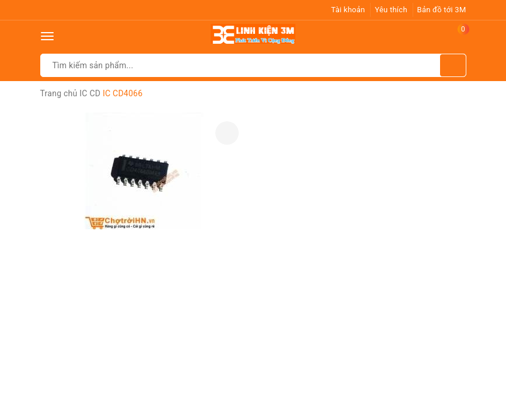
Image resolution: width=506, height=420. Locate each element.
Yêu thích (391, 10)
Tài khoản (348, 10)
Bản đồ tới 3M (442, 10)
